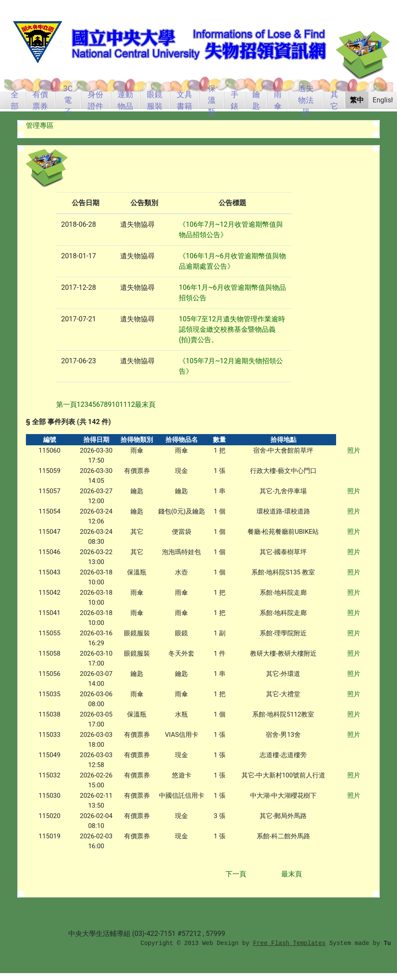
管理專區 (40, 125)
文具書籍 (184, 100)
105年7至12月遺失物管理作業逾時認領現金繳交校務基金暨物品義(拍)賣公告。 (232, 329)
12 (131, 404)
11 (123, 404)
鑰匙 (256, 100)
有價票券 (40, 100)
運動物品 (125, 100)
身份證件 (95, 100)
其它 (334, 100)
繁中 (357, 100)
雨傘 (278, 100)
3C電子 (68, 100)
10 (116, 404)
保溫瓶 (212, 100)
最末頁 (292, 874)
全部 (15, 100)
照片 (354, 450)
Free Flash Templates (289, 943)
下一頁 (236, 874)
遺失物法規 (306, 100)
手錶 (235, 100)
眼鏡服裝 (155, 100)
